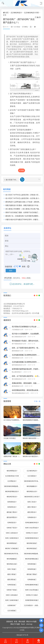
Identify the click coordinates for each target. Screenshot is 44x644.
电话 (28, 641)
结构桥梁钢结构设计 (32, 537)
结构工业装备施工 (12, 594)
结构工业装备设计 (12, 531)
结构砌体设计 (32, 516)
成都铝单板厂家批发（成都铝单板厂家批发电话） (20, 455)
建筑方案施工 (12, 573)
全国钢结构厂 (12, 604)
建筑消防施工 (12, 578)
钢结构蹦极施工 (12, 557)
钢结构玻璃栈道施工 (32, 557)
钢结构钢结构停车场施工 (12, 552)
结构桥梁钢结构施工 (32, 599)
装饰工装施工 (12, 568)
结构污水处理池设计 (32, 526)
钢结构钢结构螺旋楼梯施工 (32, 552)
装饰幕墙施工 (32, 563)
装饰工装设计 (32, 500)
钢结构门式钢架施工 (12, 547)
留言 (17, 641)
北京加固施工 (12, 609)
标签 (16, 621)
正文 (5, 15)
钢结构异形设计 (12, 495)
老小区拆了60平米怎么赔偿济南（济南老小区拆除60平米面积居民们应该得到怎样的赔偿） (13, 178)
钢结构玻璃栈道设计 (12, 490)
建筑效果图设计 (12, 516)
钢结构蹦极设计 (32, 485)
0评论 (26, 27)
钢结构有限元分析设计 (32, 495)
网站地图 (22, 621)
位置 (39, 641)
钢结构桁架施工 (32, 542)
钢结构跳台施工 (12, 563)
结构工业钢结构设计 (12, 537)
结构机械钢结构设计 (32, 521)
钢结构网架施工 (12, 542)
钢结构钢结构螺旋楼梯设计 (12, 485)
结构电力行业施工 (32, 594)
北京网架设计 (12, 480)
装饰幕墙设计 (12, 500)
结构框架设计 (12, 521)
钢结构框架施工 (32, 547)
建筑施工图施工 (32, 573)
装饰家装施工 (32, 568)
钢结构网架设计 (12, 469)
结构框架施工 (12, 583)
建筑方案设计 (32, 506)
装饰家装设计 (12, 506)
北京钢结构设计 (16, 13)
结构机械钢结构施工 (32, 583)
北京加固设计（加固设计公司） (32, 604)
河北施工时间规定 (10, 437)
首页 (7, 13)
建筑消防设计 (32, 511)
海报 (22, 170)
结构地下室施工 (12, 588)
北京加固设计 (32, 474)
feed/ (23, 624)
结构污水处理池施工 (32, 588)
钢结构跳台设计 (32, 490)
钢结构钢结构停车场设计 (32, 480)
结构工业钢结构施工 (12, 599)
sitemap (29, 624)
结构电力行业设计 (32, 531)
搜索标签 (10, 621)
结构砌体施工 (32, 578)
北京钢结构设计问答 (31, 13)
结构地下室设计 (12, 526)
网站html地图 (31, 621)
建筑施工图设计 (12, 511)
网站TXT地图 (15, 624)
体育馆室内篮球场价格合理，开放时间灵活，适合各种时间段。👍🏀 (26, 370)
